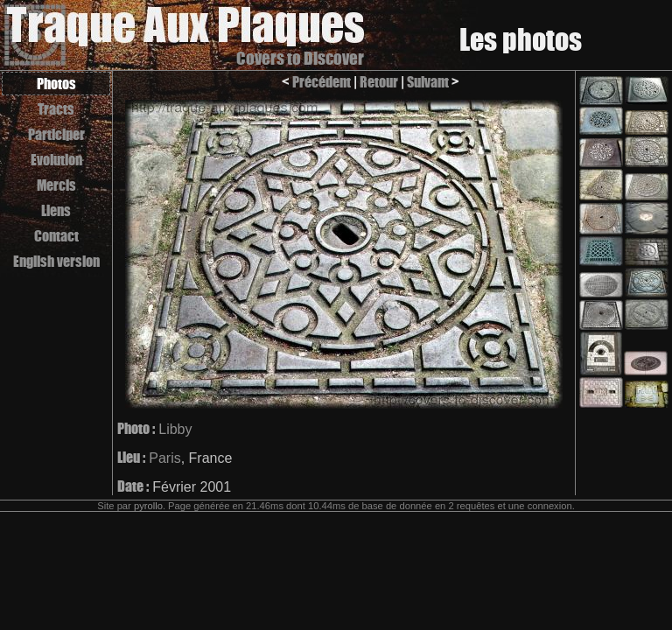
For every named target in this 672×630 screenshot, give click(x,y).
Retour (379, 82)
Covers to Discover (300, 58)
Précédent (322, 82)
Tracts (56, 109)
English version (56, 261)
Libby (175, 429)
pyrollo (148, 506)
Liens (56, 210)
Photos (56, 84)
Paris (164, 458)
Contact (56, 236)
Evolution (56, 160)
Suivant (428, 82)
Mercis (56, 185)
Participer (56, 134)
